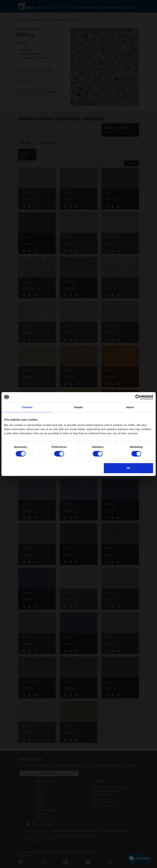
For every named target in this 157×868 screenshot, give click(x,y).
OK (128, 468)
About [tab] (130, 407)
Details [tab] (79, 407)
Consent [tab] (27, 407)
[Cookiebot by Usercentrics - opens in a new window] (138, 397)
